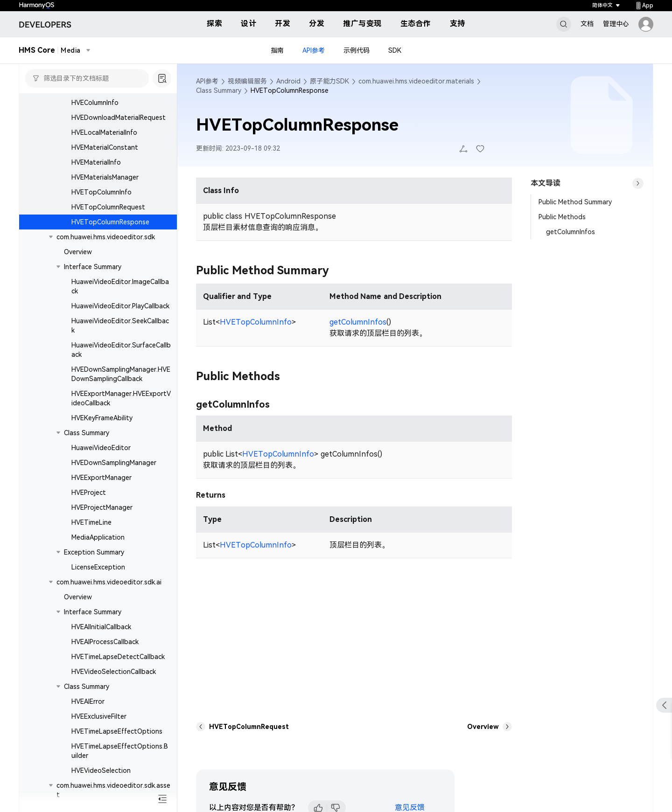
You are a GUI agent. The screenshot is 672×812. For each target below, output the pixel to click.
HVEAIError (88, 701)
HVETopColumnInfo (101, 192)
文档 (587, 24)
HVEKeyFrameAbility (102, 418)
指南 (277, 50)
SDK (395, 50)
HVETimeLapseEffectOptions (117, 731)
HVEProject (89, 493)
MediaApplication (98, 537)
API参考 (314, 50)
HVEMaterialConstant (105, 147)
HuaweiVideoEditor (101, 448)
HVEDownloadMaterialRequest (119, 118)
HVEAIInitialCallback (101, 627)
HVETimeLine (91, 522)
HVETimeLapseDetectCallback (118, 657)
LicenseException (98, 567)
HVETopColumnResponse (110, 222)
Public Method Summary (575, 202)
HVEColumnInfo (95, 103)
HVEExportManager (101, 478)
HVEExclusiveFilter (99, 716)
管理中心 (616, 24)
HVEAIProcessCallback (105, 642)
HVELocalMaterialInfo (104, 132)
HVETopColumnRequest (108, 207)
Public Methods (562, 217)
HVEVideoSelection (101, 770)
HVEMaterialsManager (105, 177)
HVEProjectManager (102, 507)
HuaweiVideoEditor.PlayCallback (120, 306)
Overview (78, 252)
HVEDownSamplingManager (114, 463)
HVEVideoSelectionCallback (114, 672)
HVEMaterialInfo (96, 162)
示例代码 (357, 50)
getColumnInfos (358, 322)
